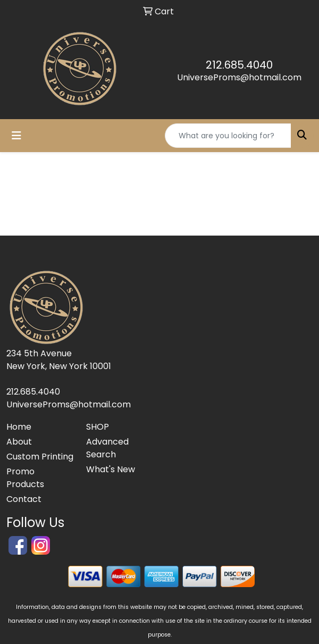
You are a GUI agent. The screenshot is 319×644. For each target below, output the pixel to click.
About (19, 442)
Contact (24, 499)
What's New (111, 469)
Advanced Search (107, 448)
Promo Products (25, 478)
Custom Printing (40, 457)
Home (19, 427)
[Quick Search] (228, 136)
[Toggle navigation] (16, 136)
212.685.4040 (239, 65)
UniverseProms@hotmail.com (239, 77)
